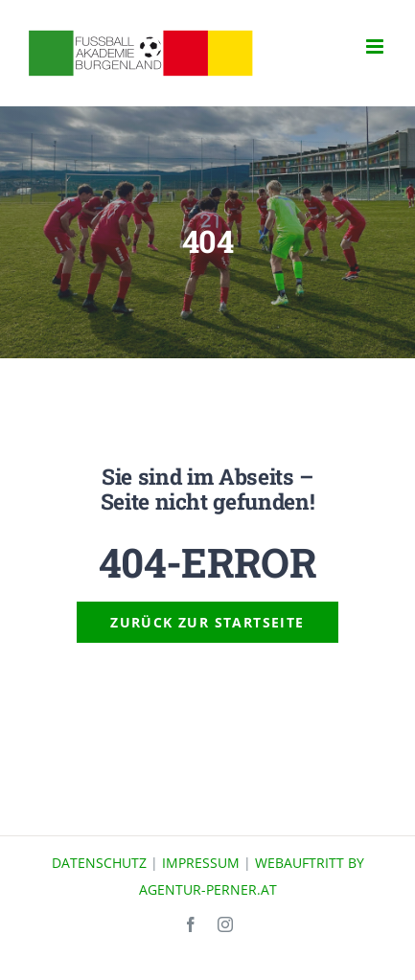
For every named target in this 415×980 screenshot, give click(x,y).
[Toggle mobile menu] (376, 46)
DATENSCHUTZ (99, 863)
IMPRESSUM (201, 863)
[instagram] (225, 924)
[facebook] (191, 924)
